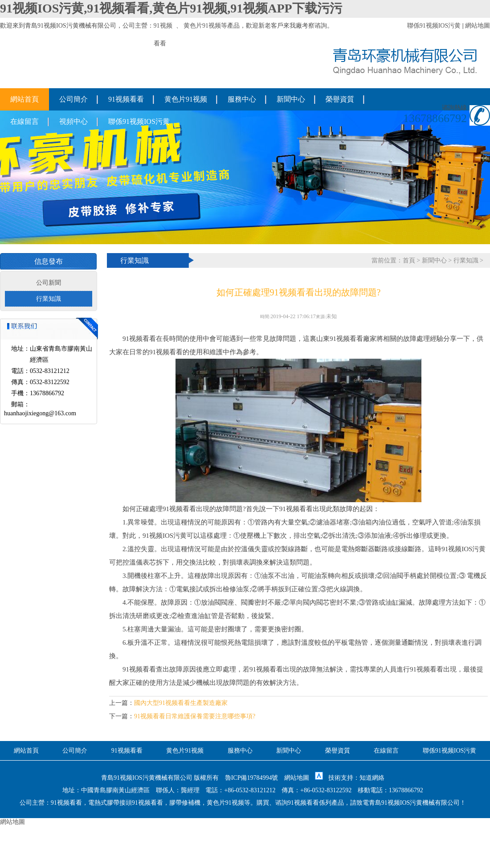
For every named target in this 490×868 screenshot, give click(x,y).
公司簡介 (73, 99)
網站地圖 (478, 26)
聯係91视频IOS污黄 (434, 26)
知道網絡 (372, 778)
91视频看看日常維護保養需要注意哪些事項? (195, 716)
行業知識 (49, 299)
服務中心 (242, 99)
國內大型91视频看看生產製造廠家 (181, 703)
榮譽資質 (340, 99)
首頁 (409, 260)
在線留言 (24, 121)
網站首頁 (24, 99)
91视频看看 (126, 99)
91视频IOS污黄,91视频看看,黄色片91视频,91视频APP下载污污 (171, 8)
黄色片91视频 (202, 26)
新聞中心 (291, 99)
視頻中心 (73, 121)
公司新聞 (49, 283)
